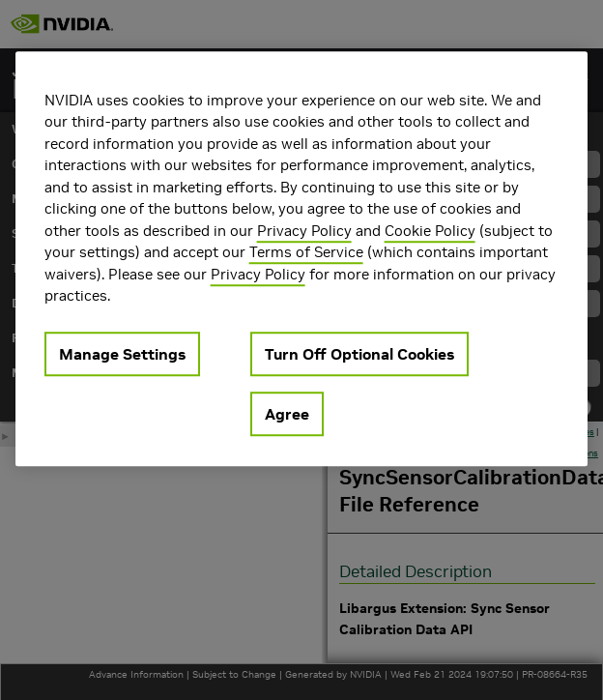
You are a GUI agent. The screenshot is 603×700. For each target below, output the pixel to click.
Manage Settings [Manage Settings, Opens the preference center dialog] (122, 354)
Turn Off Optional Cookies (359, 354)
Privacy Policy (304, 231)
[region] (302, 259)
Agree (287, 414)
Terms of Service (306, 252)
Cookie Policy (430, 231)
